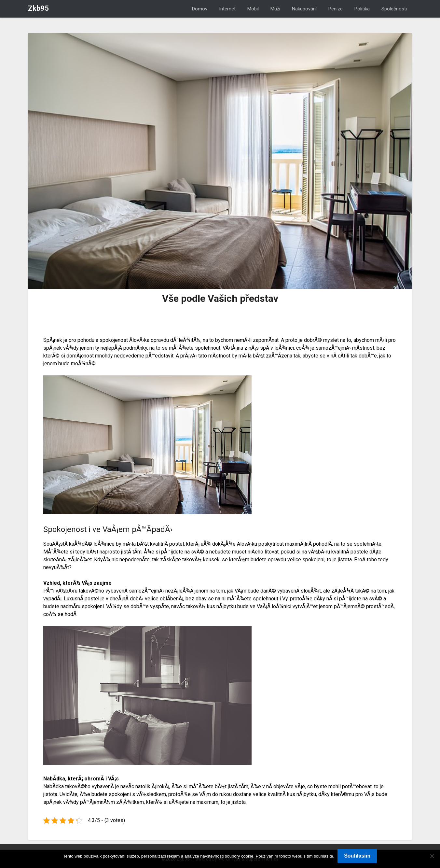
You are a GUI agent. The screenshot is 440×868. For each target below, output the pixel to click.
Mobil (253, 9)
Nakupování (304, 9)
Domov (200, 9)
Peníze (336, 9)
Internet (227, 9)
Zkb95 (38, 8)
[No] (432, 856)
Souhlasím (357, 856)
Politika (362, 9)
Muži (275, 9)
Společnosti (394, 9)
